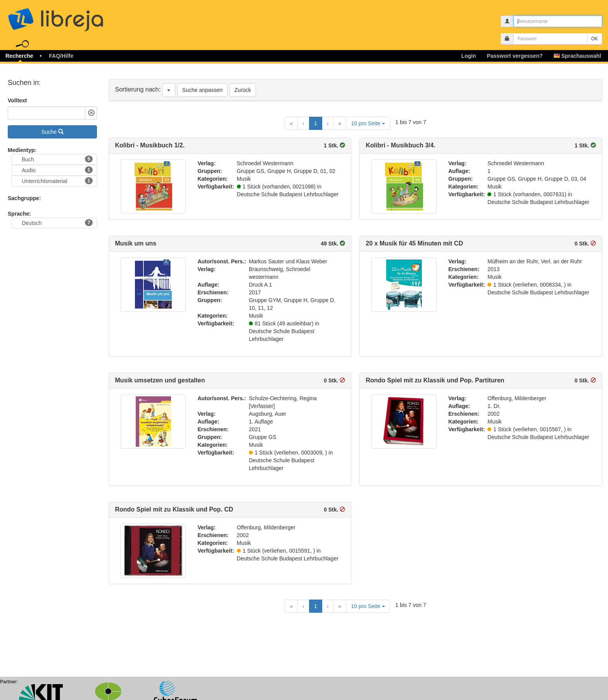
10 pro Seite (368, 123)
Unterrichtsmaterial (57, 181)
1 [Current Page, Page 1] (316, 123)
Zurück (243, 90)
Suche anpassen (202, 90)
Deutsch (57, 223)
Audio (57, 170)
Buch (57, 159)
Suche (52, 132)
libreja (70, 16)
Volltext (17, 100)
